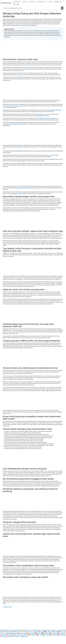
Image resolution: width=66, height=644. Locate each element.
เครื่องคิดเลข (50, 632)
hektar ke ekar (39, 79)
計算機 (43, 632)
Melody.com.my (62, 630)
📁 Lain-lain (49, 2)
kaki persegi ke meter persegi (14, 106)
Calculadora (23, 633)
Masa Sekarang (37, 630)
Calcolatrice (11, 635)
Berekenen (47, 633)
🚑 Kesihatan (32, 2)
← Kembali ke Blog (7, 607)
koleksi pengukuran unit (41, 114)
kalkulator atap (25, 165)
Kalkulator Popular (46, 630)
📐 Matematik (41, 2)
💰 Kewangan (17, 2)
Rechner (39, 633)
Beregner (36, 632)
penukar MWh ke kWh (18, 147)
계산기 (63, 632)
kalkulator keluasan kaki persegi (22, 188)
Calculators (63, 635)
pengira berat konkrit (15, 124)
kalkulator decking (55, 159)
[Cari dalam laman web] (32, 8)
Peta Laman (54, 630)
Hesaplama (34, 635)
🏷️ (64, 2)
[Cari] (62, 8)
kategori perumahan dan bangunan (47, 118)
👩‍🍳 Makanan (58, 2)
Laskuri (62, 633)
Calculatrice (55, 633)
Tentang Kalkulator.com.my (7, 630)
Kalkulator (16, 633)
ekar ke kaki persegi (26, 69)
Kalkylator (8, 633)
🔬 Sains (25, 2)
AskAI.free (23, 636)
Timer (17, 636)
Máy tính (26, 635)
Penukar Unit (22, 25)
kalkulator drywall (18, 193)
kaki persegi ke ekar (19, 75)
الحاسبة (41, 635)
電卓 (2, 633)
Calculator (48, 635)
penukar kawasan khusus (26, 65)
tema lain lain (39, 151)
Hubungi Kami (18, 630)
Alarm (11, 636)
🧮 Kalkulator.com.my (6, 3)
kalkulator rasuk (47, 155)
